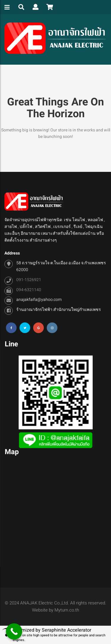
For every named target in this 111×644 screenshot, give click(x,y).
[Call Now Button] (14, 631)
